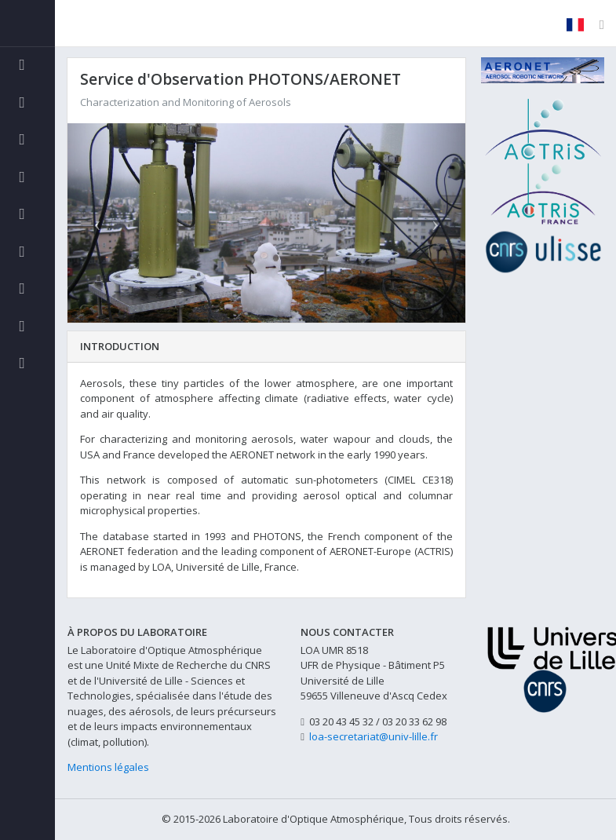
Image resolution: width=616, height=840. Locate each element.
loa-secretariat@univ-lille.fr (374, 736)
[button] (97, 223)
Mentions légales (108, 767)
